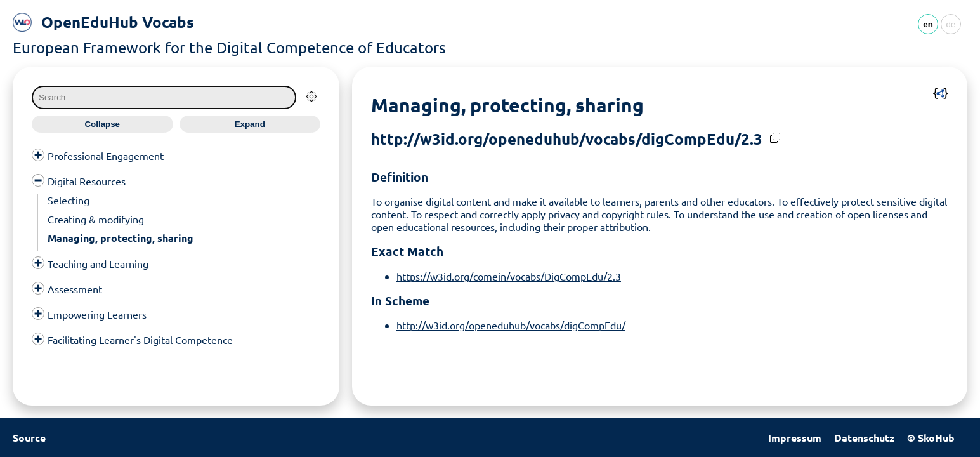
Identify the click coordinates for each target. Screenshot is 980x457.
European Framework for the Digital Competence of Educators (229, 47)
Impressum (795, 438)
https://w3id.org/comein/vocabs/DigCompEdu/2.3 (509, 276)
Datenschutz (864, 438)
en (928, 24)
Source (29, 438)
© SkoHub (931, 438)
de (951, 24)
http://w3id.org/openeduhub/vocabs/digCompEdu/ (511, 325)
